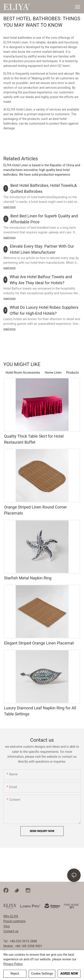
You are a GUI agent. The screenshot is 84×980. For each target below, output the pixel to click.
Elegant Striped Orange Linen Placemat (39, 643)
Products (73, 373)
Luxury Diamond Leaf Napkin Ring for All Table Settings (40, 711)
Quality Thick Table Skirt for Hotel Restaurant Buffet (34, 439)
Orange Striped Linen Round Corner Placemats (36, 510)
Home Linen (53, 373)
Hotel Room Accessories (23, 373)
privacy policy (13, 964)
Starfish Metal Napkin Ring (28, 578)
